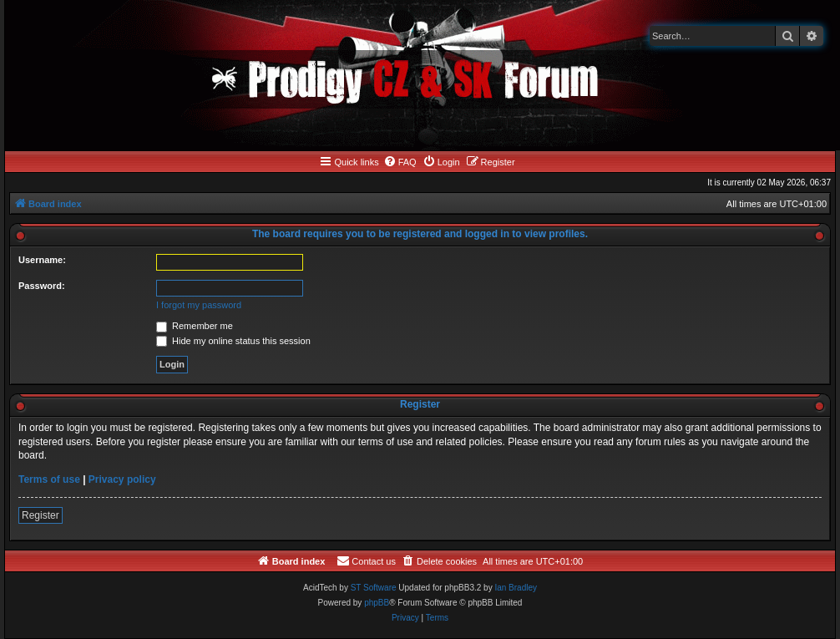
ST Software (374, 588)
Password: (42, 286)
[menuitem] (400, 162)
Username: (42, 260)
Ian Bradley (516, 588)
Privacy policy (122, 479)
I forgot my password (199, 305)
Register (40, 515)
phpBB (377, 603)
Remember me (195, 326)
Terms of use (49, 479)
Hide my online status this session (233, 341)
